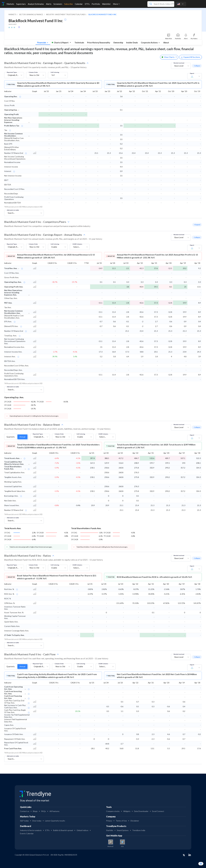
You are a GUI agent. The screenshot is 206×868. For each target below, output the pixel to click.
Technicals (79, 43)
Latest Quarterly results (55, 821)
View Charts (169, 57)
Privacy (109, 821)
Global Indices (83, 830)
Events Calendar (27, 833)
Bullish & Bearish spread (63, 830)
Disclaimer (135, 821)
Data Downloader (141, 811)
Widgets (127, 811)
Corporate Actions (149, 43)
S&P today (24, 821)
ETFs (47, 830)
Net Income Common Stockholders (13, 135)
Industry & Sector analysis (31, 830)
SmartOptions (123, 830)
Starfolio (110, 830)
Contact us (25, 811)
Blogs (35, 811)
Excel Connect (158, 811)
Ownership (118, 43)
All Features (54, 811)
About (166, 43)
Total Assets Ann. (12, 458)
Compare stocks (113, 811)
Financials (42, 43)
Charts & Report (60, 43)
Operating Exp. (11, 110)
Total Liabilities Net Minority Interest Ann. (14, 463)
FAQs (44, 811)
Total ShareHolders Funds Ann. (13, 468)
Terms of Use (121, 821)
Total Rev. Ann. (11, 268)
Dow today (37, 821)
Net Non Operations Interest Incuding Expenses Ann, (13, 293)
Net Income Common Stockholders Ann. (13, 312)
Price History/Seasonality (99, 43)
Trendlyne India (139, 830)
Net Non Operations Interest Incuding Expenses (13, 120)
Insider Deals (132, 43)
